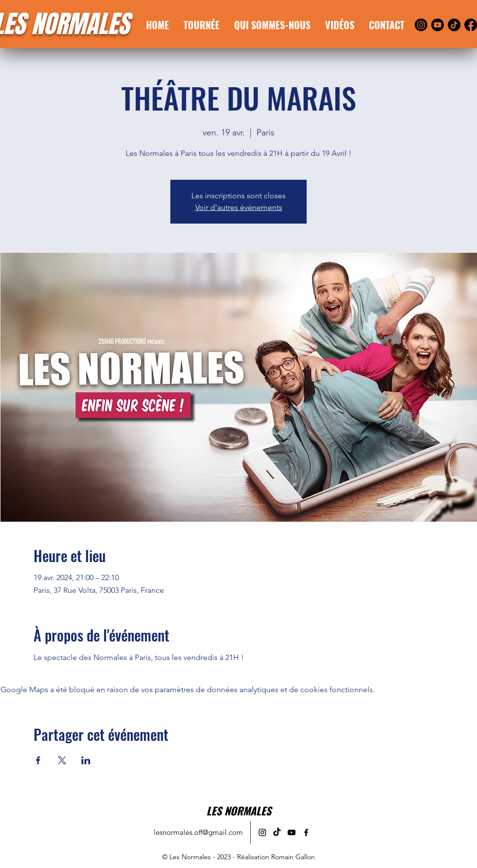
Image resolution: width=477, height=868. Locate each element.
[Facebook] (471, 25)
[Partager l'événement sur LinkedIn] (86, 760)
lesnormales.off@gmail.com (198, 832)
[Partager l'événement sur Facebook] (38, 760)
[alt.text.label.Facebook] (306, 832)
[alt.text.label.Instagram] (262, 832)
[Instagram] (421, 25)
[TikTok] (454, 25)
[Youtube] (438, 25)
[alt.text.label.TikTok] (277, 832)
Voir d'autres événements (239, 207)
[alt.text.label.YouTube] (292, 832)
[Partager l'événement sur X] (62, 760)
